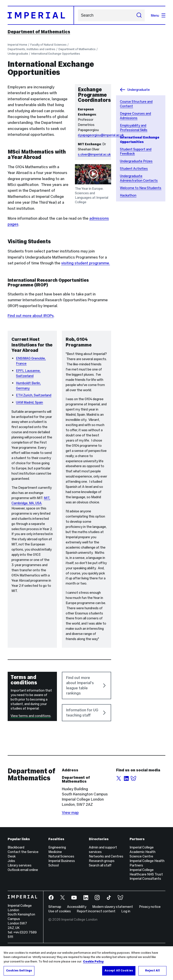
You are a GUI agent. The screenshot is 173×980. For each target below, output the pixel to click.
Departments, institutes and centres (31, 49)
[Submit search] (139, 15)
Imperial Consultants (145, 906)
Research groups (102, 888)
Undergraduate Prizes (136, 161)
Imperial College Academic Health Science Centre (143, 879)
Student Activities (134, 169)
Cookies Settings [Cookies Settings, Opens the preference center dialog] (19, 971)
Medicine (55, 879)
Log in (126, 938)
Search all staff (100, 892)
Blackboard (16, 874)
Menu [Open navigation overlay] (158, 15)
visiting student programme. (86, 263)
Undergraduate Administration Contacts (139, 178)
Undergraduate (18, 54)
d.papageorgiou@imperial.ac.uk (101, 135)
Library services (20, 892)
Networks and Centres (106, 883)
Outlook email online (23, 897)
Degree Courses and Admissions (135, 116)
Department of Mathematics (39, 32)
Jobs (11, 888)
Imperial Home (17, 45)
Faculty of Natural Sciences (48, 45)
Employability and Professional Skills (134, 128)
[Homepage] (41, 15)
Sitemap (55, 934)
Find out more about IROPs (31, 316)
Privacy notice (150, 934)
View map (70, 840)
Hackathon (128, 195)
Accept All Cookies (119, 971)
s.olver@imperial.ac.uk (94, 154)
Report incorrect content (96, 938)
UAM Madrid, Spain (29, 430)
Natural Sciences (61, 883)
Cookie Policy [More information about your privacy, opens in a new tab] (93, 962)
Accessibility (77, 934)
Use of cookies (60, 938)
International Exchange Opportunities (56, 54)
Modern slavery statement (113, 934)
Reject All (152, 971)
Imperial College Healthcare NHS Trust (146, 899)
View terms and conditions (31, 743)
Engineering (57, 874)
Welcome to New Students (141, 188)
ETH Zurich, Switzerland (34, 422)
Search (78, 15)
